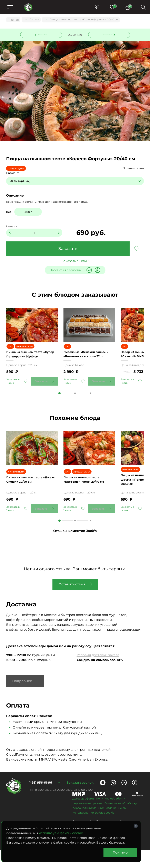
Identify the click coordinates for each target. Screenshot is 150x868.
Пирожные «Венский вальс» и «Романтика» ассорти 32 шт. (89, 363)
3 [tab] (91, 405)
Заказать (68, 249)
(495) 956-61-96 (40, 800)
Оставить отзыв (133, 169)
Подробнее (22, 699)
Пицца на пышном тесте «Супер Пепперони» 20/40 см (29, 363)
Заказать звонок (80, 800)
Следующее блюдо (107, 34)
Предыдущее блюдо (43, 34)
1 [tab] (59, 405)
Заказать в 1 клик (75, 262)
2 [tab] (75, 405)
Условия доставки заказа (98, 673)
